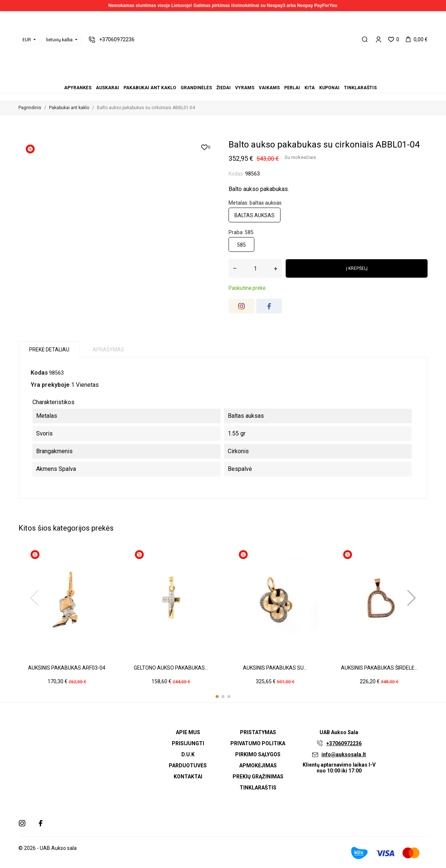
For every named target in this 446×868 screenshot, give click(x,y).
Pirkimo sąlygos (258, 754)
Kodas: (236, 174)
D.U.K (188, 754)
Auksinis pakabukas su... (275, 668)
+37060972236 (344, 743)
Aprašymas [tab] (108, 350)
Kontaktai (188, 777)
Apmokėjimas (258, 765)
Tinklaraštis (245, 78)
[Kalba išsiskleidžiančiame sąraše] (61, 40)
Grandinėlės (214, 78)
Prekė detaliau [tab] (49, 350)
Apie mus (188, 732)
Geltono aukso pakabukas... (171, 668)
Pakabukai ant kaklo (210, 78)
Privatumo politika (258, 743)
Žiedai (219, 78)
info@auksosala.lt (344, 754)
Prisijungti (188, 743)
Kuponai (241, 78)
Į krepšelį (357, 268)
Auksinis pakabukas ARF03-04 (67, 668)
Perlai (232, 78)
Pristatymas (258, 732)
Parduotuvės (188, 765)
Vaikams (227, 78)
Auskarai (205, 78)
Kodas (39, 373)
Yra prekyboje (50, 385)
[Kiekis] (255, 268)
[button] (217, 697)
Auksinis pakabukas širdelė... (379, 668)
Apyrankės (201, 78)
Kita (236, 78)
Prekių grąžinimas (258, 777)
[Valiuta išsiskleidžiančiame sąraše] (28, 40)
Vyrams (223, 78)
